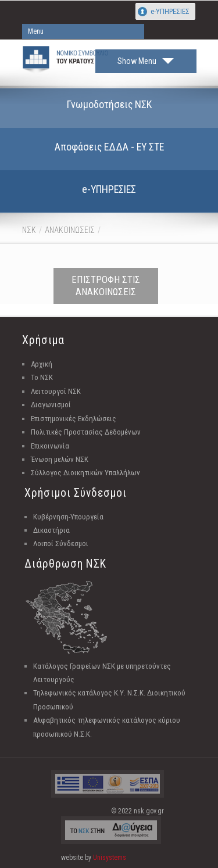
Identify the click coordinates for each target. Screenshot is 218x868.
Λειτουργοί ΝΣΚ (56, 391)
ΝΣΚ (29, 230)
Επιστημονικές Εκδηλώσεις (74, 419)
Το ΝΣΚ (42, 377)
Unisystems (110, 858)
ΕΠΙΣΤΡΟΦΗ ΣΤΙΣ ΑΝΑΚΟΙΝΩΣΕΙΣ (106, 286)
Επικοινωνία (50, 446)
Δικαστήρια (51, 530)
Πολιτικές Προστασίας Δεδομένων (86, 432)
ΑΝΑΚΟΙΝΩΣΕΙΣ (70, 230)
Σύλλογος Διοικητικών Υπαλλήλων (85, 473)
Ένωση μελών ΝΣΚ (60, 459)
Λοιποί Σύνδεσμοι (61, 544)
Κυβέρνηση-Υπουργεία (68, 517)
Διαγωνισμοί (51, 405)
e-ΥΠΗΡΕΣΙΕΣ (170, 11)
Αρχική (42, 364)
